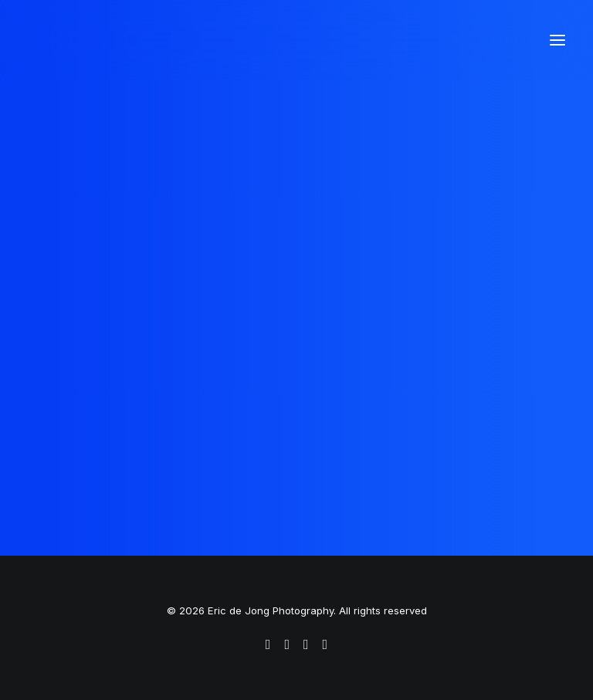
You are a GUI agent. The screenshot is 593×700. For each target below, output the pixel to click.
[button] (557, 40)
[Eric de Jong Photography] (166, 40)
